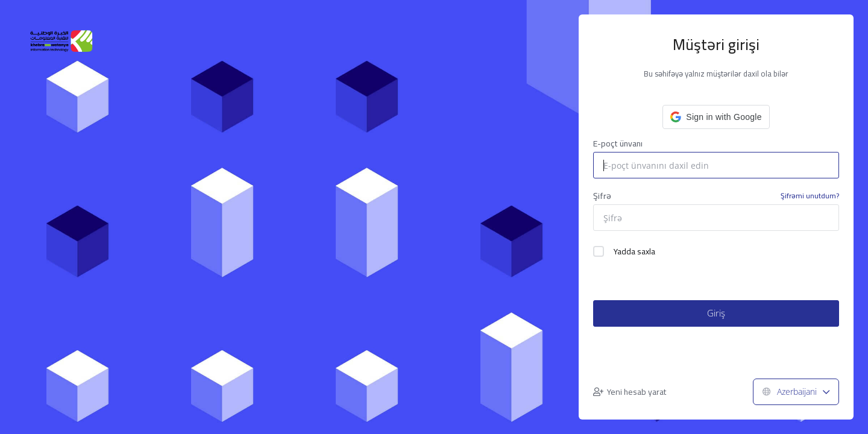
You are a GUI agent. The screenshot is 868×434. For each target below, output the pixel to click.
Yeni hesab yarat (630, 392)
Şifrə (716, 196)
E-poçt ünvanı (618, 143)
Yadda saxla (624, 251)
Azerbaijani (796, 392)
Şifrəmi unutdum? (810, 196)
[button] (716, 117)
